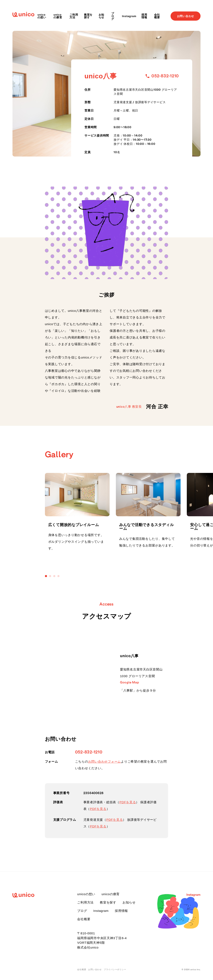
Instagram (129, 16)
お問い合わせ (186, 16)
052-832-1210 (89, 752)
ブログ (113, 16)
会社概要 (157, 16)
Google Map (130, 682)
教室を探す (88, 16)
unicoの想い (42, 16)
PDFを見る (128, 802)
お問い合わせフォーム (105, 761)
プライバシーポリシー (115, 970)
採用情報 (144, 16)
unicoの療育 (58, 16)
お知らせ (102, 16)
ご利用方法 (74, 16)
